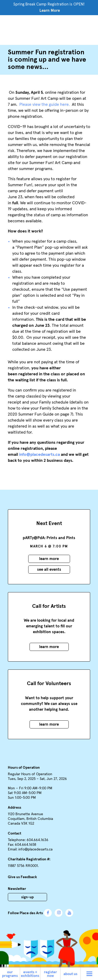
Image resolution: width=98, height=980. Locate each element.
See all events (49, 570)
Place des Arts (49, 29)
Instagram (59, 913)
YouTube (69, 913)
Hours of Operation (24, 768)
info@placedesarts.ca (35, 849)
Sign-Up (27, 897)
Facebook (48, 913)
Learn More (50, 11)
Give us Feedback (22, 877)
